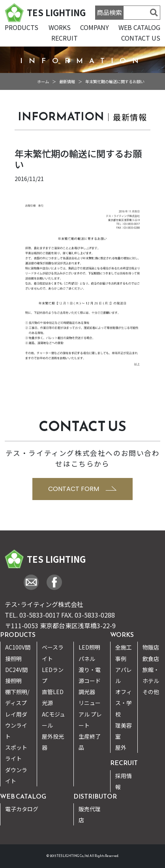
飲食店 (151, 659)
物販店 (151, 647)
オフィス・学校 (124, 703)
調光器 (87, 692)
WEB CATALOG (139, 27)
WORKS (60, 27)
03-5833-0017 (39, 615)
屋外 (121, 747)
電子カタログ (22, 809)
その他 (151, 692)
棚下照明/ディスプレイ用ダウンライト (17, 714)
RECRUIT (65, 38)
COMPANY (95, 27)
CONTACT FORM (82, 489)
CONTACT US (141, 38)
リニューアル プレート (90, 714)
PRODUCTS (22, 27)
